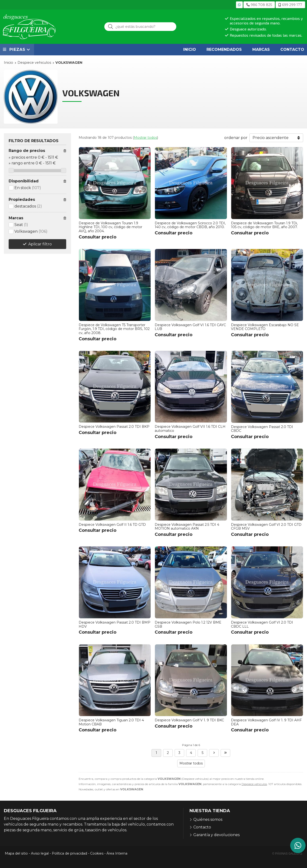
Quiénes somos (208, 819)
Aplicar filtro (40, 244)
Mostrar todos (145, 138)
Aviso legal (40, 853)
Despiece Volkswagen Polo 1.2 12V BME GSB (188, 624)
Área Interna (117, 853)
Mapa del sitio (16, 853)
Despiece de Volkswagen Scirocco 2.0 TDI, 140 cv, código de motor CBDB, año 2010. (190, 225)
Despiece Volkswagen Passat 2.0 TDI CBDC (262, 429)
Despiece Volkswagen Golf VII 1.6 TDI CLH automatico (190, 429)
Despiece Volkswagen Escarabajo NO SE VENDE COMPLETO (265, 327)
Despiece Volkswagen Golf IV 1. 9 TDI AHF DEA (266, 722)
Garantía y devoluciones (216, 835)
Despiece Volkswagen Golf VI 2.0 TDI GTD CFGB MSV (266, 527)
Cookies (97, 853)
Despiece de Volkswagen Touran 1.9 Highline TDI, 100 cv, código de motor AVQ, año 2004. (110, 227)
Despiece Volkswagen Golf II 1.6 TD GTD (112, 525)
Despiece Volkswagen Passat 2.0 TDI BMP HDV (115, 624)
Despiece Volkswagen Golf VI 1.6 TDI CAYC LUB (190, 327)
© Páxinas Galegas (287, 854)
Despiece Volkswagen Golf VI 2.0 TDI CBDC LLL (262, 624)
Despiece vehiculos (254, 784)
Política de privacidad (69, 853)
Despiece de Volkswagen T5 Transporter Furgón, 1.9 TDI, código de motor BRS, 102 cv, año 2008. (114, 329)
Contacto (202, 827)
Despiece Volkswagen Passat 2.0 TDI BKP (114, 427)
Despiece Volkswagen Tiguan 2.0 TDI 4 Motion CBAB (111, 722)
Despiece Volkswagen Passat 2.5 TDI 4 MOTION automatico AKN (187, 527)
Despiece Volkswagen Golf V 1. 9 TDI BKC (189, 720)
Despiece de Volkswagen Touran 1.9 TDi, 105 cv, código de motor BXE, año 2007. (264, 225)
